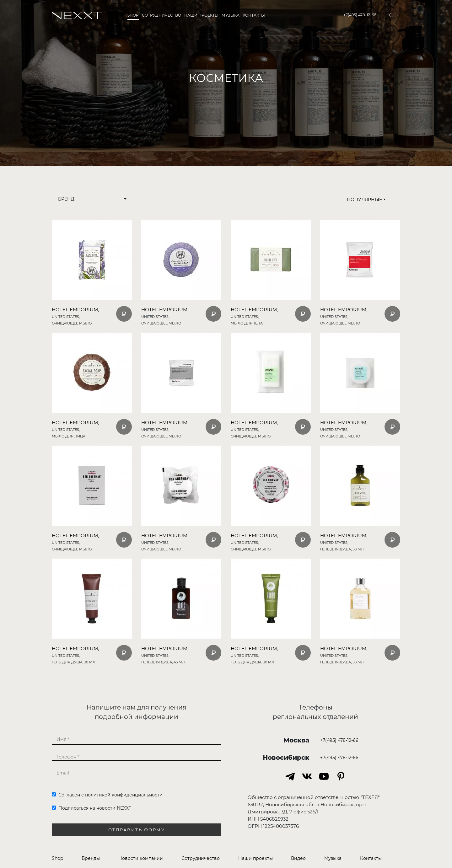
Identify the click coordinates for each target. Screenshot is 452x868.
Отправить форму (137, 830)
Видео (298, 858)
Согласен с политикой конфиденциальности (107, 795)
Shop (133, 15)
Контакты (254, 15)
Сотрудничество (161, 15)
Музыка (231, 15)
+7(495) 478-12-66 (360, 15)
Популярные (366, 200)
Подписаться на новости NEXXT (91, 808)
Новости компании (141, 858)
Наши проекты (201, 15)
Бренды (91, 858)
